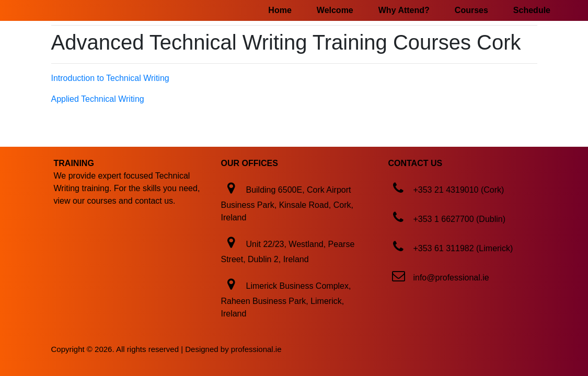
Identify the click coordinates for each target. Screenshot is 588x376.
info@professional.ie (451, 278)
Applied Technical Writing (98, 99)
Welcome (335, 10)
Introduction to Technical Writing (110, 78)
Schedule (532, 10)
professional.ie (256, 349)
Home (280, 10)
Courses (471, 10)
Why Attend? (404, 10)
